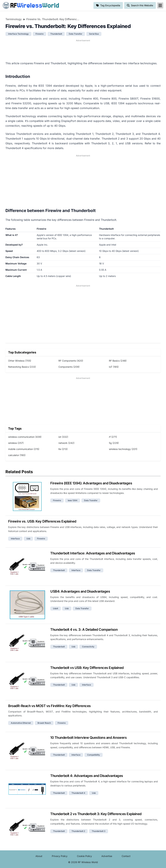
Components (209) (69, 367)
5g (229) (114, 443)
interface (15, 539)
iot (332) (63, 437)
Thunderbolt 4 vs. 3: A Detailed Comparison (84, 630)
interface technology (18, 34)
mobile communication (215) (24, 449)
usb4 (56, 608)
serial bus (94, 34)
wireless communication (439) (25, 437)
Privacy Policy (60, 856)
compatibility (94, 755)
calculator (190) (17, 455)
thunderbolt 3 (99, 831)
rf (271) (113, 437)
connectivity (88, 647)
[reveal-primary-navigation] (160, 5)
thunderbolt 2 (78, 831)
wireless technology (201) (123, 449)
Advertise (107, 856)
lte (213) (63, 449)
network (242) (66, 443)
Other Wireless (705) (20, 361)
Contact (126, 856)
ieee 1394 (73, 500)
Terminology (14, 19)
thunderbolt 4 (78, 793)
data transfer (76, 34)
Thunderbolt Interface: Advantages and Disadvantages (93, 553)
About (39, 856)
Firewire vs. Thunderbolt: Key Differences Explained (54, 19)
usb (28, 539)
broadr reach (44, 723)
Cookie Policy (84, 856)
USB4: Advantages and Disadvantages (80, 591)
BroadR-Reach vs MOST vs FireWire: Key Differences (49, 706)
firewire (40, 34)
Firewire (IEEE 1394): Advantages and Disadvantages (91, 483)
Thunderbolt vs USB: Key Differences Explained (87, 668)
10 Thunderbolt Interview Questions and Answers (88, 738)
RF (31, 5)
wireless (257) (16, 443)
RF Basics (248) (118, 361)
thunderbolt (56, 34)
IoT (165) (114, 367)
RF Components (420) (71, 361)
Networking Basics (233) (22, 367)
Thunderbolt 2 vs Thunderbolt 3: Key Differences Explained (96, 814)
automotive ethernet (21, 723)
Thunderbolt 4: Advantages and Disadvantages (87, 776)
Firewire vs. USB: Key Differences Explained (42, 521)
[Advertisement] (83, 50)
